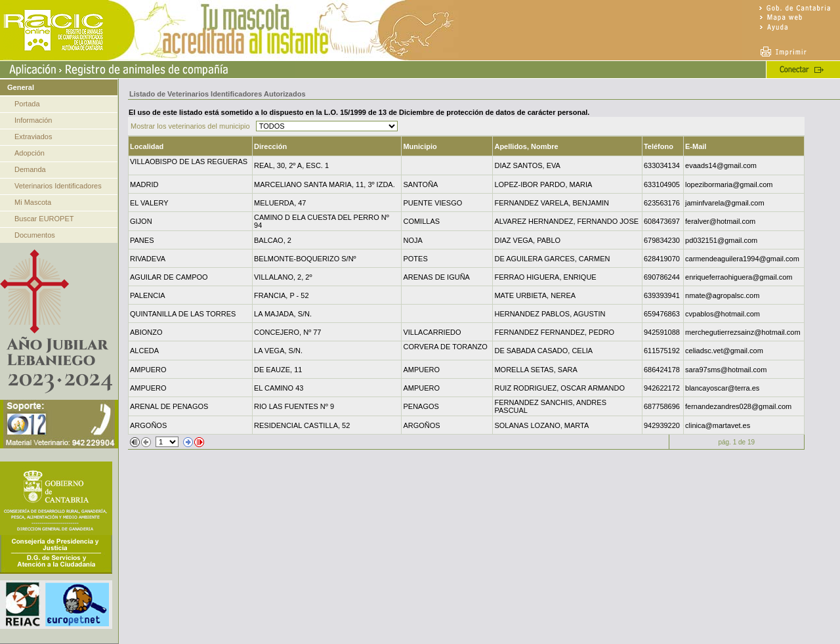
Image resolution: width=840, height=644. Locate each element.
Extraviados (33, 137)
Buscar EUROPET (44, 219)
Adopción (30, 153)
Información (33, 120)
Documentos (35, 235)
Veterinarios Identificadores (58, 186)
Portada (27, 104)
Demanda (30, 169)
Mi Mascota (33, 202)
